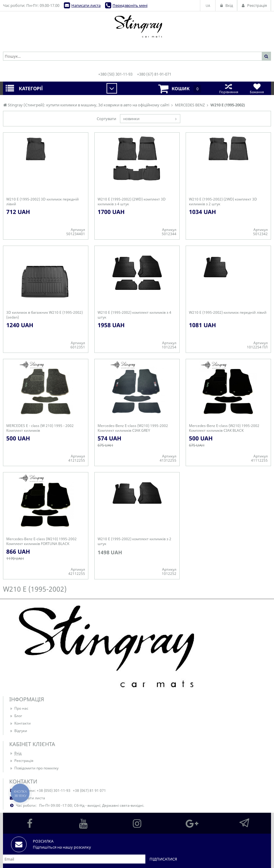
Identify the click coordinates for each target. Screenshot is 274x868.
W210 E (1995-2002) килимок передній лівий (228, 313)
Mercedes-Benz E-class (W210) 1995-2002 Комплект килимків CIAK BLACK (224, 428)
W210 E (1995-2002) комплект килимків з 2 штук (134, 541)
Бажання (257, 88)
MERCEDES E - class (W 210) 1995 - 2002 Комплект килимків (40, 428)
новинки (131, 119)
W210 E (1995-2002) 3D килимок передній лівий (43, 202)
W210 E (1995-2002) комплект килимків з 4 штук (134, 315)
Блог (16, 716)
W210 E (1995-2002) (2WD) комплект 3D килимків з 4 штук (132, 202)
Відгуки (18, 731)
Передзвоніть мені (130, 5)
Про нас (19, 708)
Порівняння (228, 88)
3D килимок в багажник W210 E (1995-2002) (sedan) (44, 315)
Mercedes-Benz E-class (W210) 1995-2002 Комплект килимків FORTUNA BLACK (41, 541)
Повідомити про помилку (34, 768)
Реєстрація (21, 761)
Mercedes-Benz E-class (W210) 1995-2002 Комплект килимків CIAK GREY (133, 428)
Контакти (20, 723)
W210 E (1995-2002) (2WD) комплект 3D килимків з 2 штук (223, 202)
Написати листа (86, 5)
